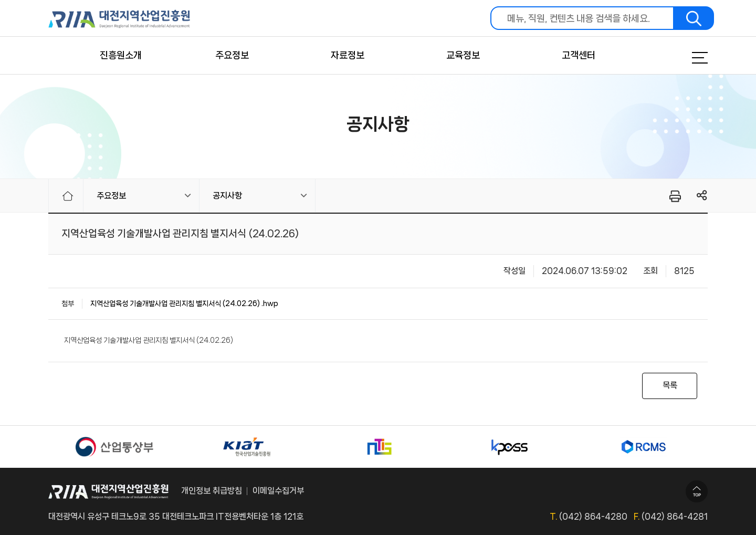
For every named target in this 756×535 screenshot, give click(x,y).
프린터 (674, 196)
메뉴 (687, 58)
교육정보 (463, 55)
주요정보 (232, 55)
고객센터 (579, 55)
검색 (694, 18)
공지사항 (227, 196)
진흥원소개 (121, 55)
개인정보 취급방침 (212, 491)
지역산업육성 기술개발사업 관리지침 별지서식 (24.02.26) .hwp (184, 303)
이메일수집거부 (278, 491)
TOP (697, 491)
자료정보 (348, 55)
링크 (702, 196)
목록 (670, 385)
